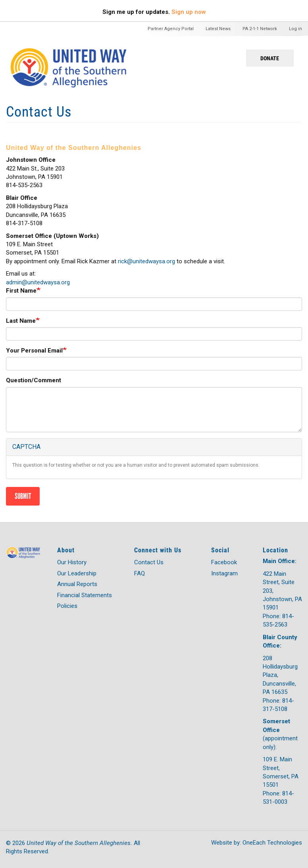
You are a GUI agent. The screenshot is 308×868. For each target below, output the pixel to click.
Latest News (218, 29)
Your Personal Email (34, 351)
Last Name (21, 321)
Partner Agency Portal (171, 29)
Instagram (224, 573)
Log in (295, 29)
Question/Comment (34, 380)
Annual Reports (77, 584)
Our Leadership (77, 573)
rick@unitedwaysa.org (146, 261)
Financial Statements (85, 595)
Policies (67, 606)
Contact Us (149, 562)
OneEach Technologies (272, 843)
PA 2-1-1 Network (260, 29)
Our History (72, 562)
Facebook (224, 562)
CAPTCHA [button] (26, 447)
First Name (21, 291)
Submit (23, 496)
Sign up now (189, 12)
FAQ (140, 573)
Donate (270, 58)
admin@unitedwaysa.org (38, 282)
